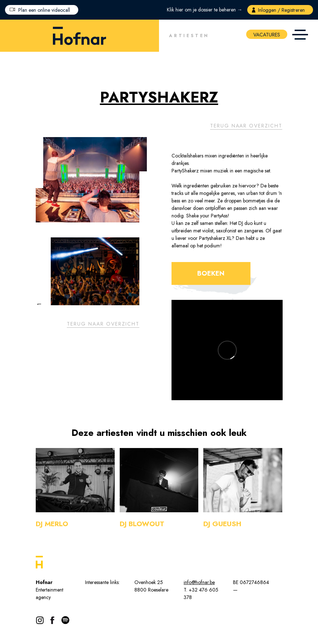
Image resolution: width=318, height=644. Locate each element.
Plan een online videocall (44, 10)
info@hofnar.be (199, 582)
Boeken (211, 273)
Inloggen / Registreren (281, 10)
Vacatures (267, 35)
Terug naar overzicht (246, 126)
